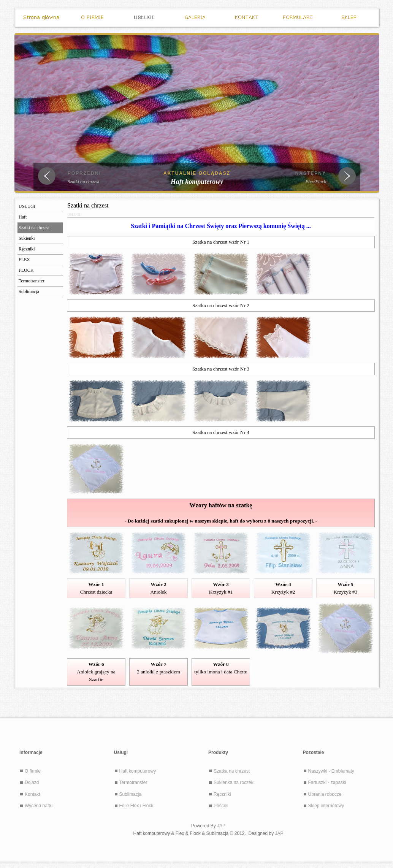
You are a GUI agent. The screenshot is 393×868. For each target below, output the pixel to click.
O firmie (33, 771)
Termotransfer (133, 782)
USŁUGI (74, 215)
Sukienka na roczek (234, 782)
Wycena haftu (39, 806)
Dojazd (32, 782)
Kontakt (32, 794)
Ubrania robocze (325, 794)
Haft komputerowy (138, 771)
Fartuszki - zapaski (327, 782)
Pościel (221, 806)
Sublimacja (131, 794)
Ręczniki (222, 794)
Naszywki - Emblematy (331, 771)
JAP (221, 826)
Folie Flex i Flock (136, 806)
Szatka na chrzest (232, 771)
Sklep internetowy (326, 806)
